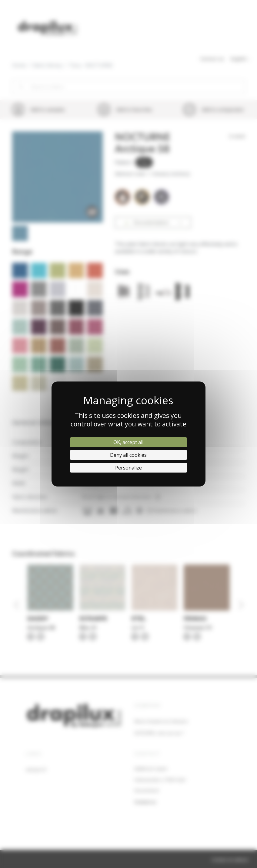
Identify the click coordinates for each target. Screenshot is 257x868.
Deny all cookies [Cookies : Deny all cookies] (128, 455)
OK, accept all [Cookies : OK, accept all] (128, 442)
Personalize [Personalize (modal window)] (128, 468)
